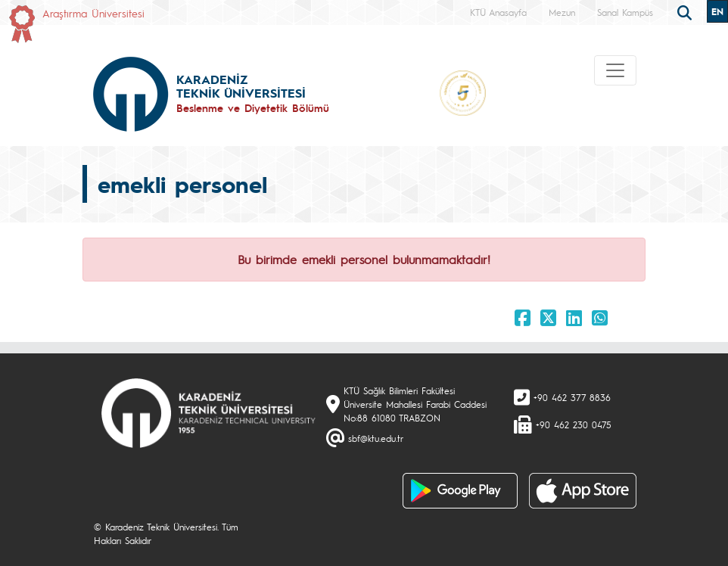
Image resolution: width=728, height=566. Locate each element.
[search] (686, 11)
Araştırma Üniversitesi (93, 13)
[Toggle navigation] (615, 70)
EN (717, 11)
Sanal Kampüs (625, 12)
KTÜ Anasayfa (498, 12)
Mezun (562, 12)
